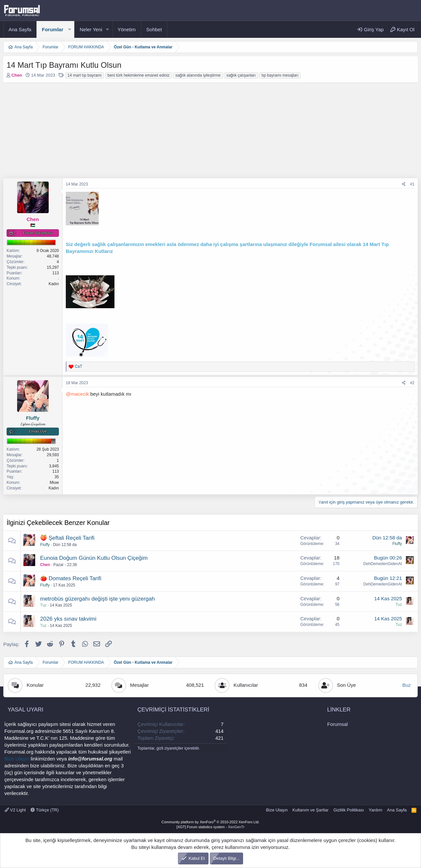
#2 (412, 383)
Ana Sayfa (20, 29)
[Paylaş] (404, 184)
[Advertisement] (201, 132)
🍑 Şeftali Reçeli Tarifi (67, 538)
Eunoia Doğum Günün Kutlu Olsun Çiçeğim (94, 558)
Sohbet (154, 29)
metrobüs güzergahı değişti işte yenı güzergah (98, 599)
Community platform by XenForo (210, 822)
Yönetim (127, 29)
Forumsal (338, 724)
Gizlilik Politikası (348, 810)
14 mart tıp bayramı (85, 75)
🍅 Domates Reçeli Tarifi (71, 578)
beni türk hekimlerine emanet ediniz (139, 75)
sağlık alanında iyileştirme (198, 75)
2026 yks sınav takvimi (68, 619)
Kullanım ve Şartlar (310, 810)
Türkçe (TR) (45, 810)
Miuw (54, 483)
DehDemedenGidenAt (383, 564)
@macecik (77, 394)
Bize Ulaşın (17, 759)
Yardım (375, 810)
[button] (69, 29)
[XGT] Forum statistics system (211, 827)
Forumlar (52, 29)
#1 (412, 184)
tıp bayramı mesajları (280, 75)
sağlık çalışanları (241, 75)
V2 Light (15, 810)
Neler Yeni (91, 29)
